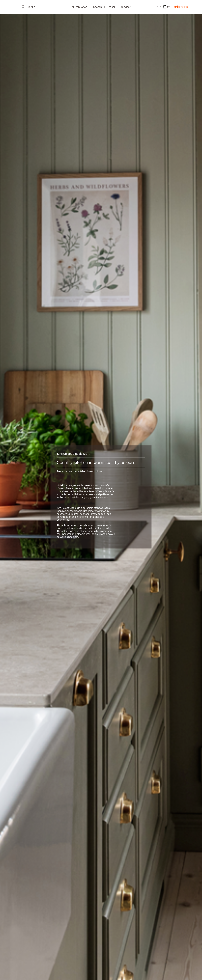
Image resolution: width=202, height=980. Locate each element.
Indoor (112, 7)
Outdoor (126, 7)
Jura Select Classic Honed (89, 471)
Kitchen (97, 7)
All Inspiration (79, 7)
